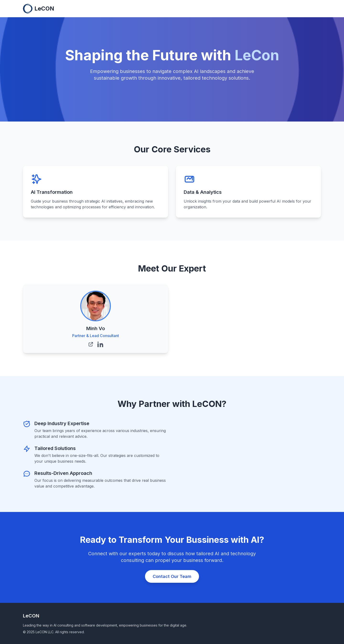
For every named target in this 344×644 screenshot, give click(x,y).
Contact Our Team (172, 576)
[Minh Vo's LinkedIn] (100, 344)
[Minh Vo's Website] (91, 344)
